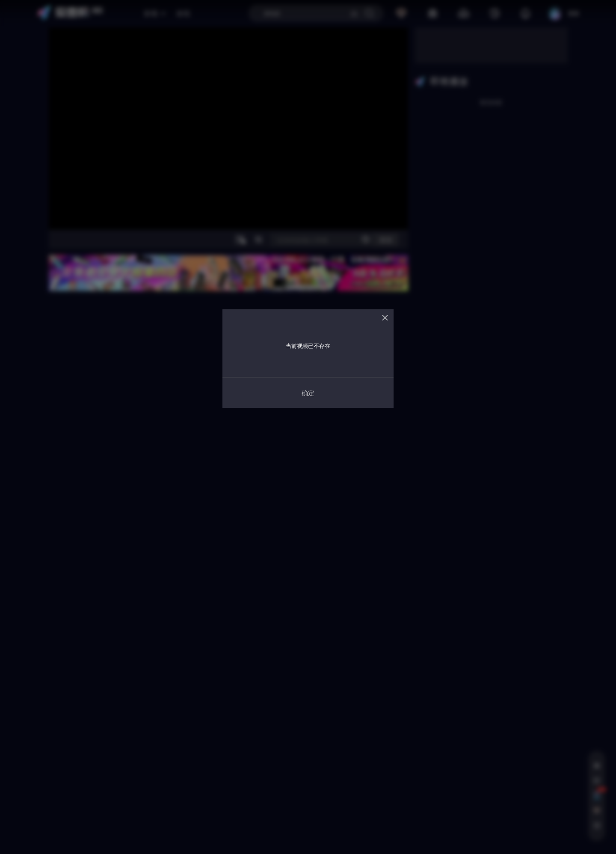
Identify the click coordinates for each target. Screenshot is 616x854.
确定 (308, 393)
